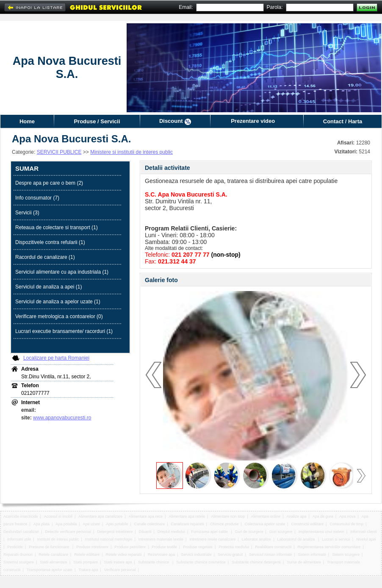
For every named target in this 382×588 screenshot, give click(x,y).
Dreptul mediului (171, 532)
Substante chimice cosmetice (201, 562)
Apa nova (347, 516)
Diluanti (145, 532)
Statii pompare (86, 562)
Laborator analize (257, 539)
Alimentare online (266, 516)
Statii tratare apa (118, 562)
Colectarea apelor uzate (265, 524)
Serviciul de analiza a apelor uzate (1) (58, 302)
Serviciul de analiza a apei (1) (48, 287)
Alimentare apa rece (146, 516)
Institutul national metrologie (108, 539)
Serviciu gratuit (230, 555)
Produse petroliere (130, 547)
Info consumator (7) (37, 198)
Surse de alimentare (304, 562)
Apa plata (42, 524)
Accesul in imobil (58, 516)
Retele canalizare (53, 555)
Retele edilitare (87, 555)
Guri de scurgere (249, 532)
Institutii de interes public (58, 539)
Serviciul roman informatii (270, 555)
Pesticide (15, 547)
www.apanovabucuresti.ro (62, 418)
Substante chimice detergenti (256, 562)
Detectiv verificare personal (68, 532)
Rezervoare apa (161, 555)
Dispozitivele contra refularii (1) (50, 242)
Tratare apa (88, 570)
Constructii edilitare (308, 524)
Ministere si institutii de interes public (131, 152)
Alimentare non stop (228, 516)
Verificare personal (120, 570)
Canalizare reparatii (188, 524)
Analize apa (296, 516)
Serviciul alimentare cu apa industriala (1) (62, 272)
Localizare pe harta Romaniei (56, 358)
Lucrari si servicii (336, 539)
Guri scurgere (281, 532)
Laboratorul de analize (296, 539)
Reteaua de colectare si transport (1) (57, 227)
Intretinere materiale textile (161, 539)
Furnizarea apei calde (210, 532)
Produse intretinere (92, 547)
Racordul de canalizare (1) (45, 257)
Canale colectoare (150, 524)
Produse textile (164, 547)
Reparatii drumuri (18, 555)
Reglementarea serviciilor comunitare (329, 547)
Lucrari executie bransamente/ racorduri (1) (64, 331)
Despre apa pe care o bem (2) (49, 183)
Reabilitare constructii (273, 547)
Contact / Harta (343, 121)
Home (27, 121)
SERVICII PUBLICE (59, 152)
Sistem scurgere (346, 555)
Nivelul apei (366, 539)
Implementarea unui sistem (321, 532)
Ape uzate (92, 524)
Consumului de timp (346, 524)
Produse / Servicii (97, 121)
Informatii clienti (364, 532)
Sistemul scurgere (19, 562)
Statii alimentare (54, 562)
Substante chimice (154, 562)
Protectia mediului (234, 547)
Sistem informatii (312, 555)
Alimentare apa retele (187, 516)
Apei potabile (117, 524)
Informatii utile (19, 539)
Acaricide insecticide (21, 516)
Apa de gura (323, 516)
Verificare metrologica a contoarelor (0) (59, 316)
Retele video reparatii (124, 555)
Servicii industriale (196, 555)
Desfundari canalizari (21, 532)
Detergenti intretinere (115, 532)
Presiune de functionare (50, 547)
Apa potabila (66, 524)
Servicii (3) (27, 213)
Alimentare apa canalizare (100, 516)
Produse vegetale (198, 547)
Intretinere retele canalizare (212, 539)
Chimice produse (224, 524)
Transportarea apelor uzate (50, 570)
